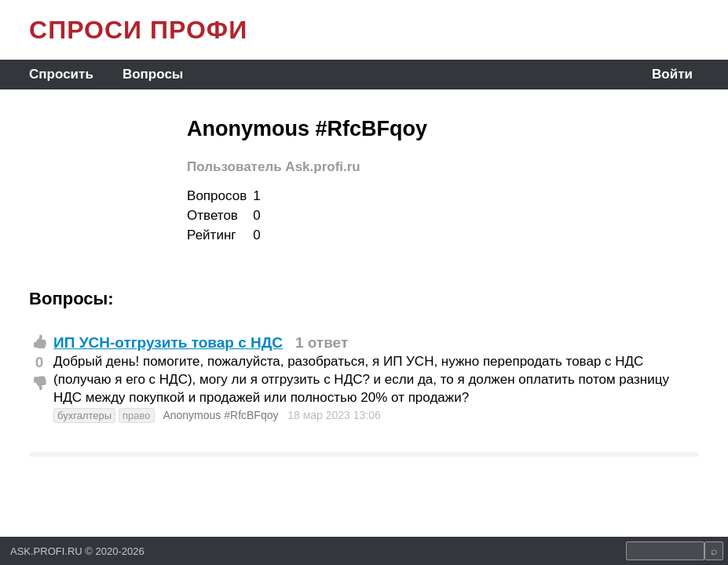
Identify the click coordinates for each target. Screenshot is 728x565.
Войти (672, 74)
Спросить (61, 74)
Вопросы (153, 74)
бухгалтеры (84, 416)
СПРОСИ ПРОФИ (138, 30)
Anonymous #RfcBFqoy (220, 415)
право (137, 416)
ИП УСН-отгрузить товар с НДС (168, 343)
